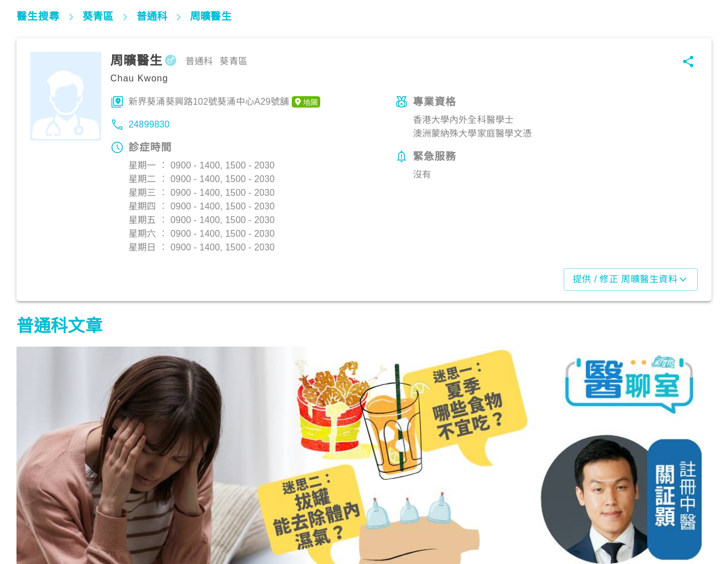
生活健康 (277, 514)
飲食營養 (40, 514)
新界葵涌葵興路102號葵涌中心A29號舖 (224, 102)
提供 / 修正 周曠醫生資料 (631, 279)
